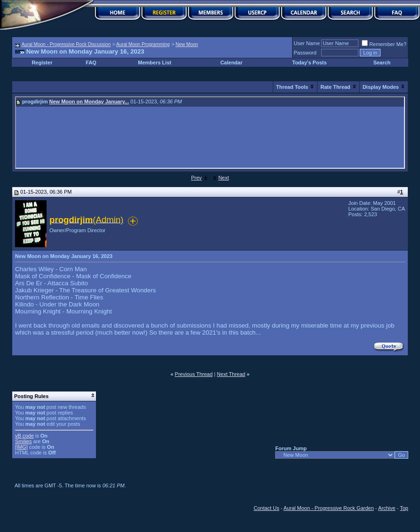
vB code (24, 436)
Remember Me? (384, 44)
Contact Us (266, 508)
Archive (387, 508)
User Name (307, 43)
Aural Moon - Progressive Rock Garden (329, 508)
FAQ (91, 63)
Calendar (231, 63)
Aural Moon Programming (143, 44)
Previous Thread (194, 374)
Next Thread (231, 374)
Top (404, 508)
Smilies (23, 441)
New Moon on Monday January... (89, 102)
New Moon (187, 44)
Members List (155, 63)
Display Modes (381, 87)
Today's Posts (309, 63)
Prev (196, 178)
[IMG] (21, 447)
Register (42, 63)
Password (305, 53)
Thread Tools (292, 87)
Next (224, 178)
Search (382, 63)
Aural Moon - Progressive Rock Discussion (66, 44)
